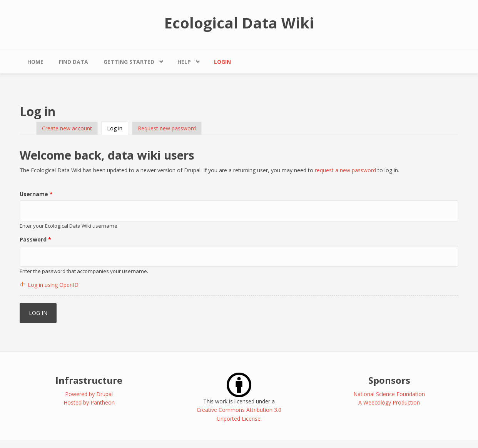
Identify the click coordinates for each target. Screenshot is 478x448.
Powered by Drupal (89, 394)
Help (184, 62)
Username (36, 194)
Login (222, 62)
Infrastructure (89, 380)
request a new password (345, 170)
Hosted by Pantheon (89, 402)
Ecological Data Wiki (239, 23)
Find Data (74, 62)
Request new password (167, 128)
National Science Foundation (389, 394)
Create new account (67, 128)
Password (35, 239)
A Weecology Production (389, 402)
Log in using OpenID (53, 285)
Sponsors (389, 380)
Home (35, 62)
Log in (118, 128)
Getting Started (129, 62)
